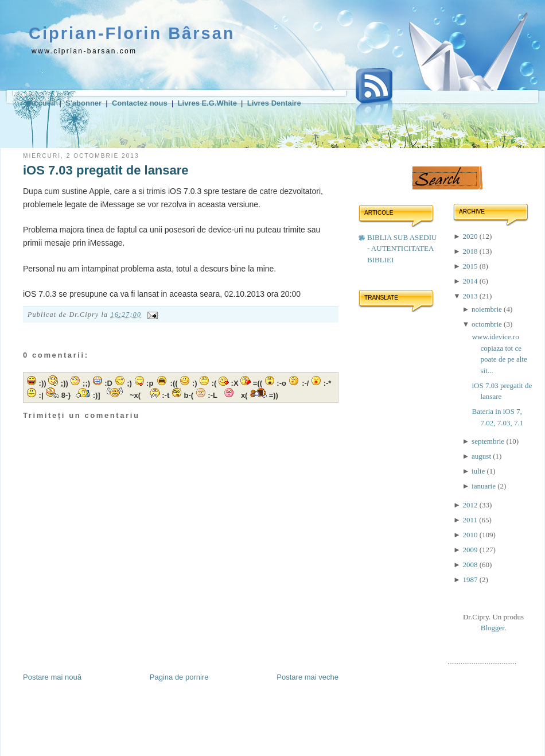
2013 (471, 296)
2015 (471, 266)
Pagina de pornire (179, 677)
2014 (471, 281)
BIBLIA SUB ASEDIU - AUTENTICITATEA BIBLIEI (402, 249)
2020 (471, 236)
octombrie (488, 324)
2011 (471, 520)
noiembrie (488, 309)
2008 (471, 565)
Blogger (493, 628)
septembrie (489, 441)
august (482, 456)
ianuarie (484, 486)
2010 (471, 535)
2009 (471, 550)
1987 (471, 579)
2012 (471, 505)
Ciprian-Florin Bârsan (132, 33)
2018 (471, 251)
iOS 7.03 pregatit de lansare (106, 170)
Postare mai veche (307, 677)
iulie (479, 471)
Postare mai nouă (52, 677)
